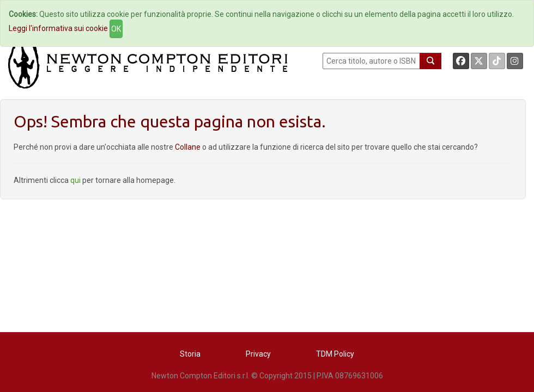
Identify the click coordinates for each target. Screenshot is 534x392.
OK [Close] (116, 29)
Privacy (258, 354)
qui (75, 180)
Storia (190, 354)
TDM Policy (335, 354)
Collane (189, 147)
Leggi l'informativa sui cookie (58, 28)
